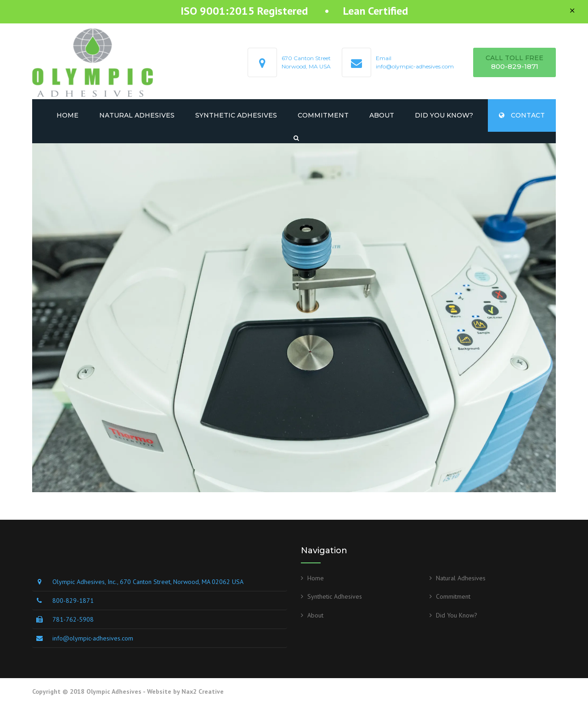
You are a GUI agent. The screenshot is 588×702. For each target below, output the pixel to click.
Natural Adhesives (137, 115)
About (382, 115)
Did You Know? (444, 115)
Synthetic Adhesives (236, 115)
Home (68, 115)
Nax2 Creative (203, 691)
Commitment (323, 115)
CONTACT (522, 115)
